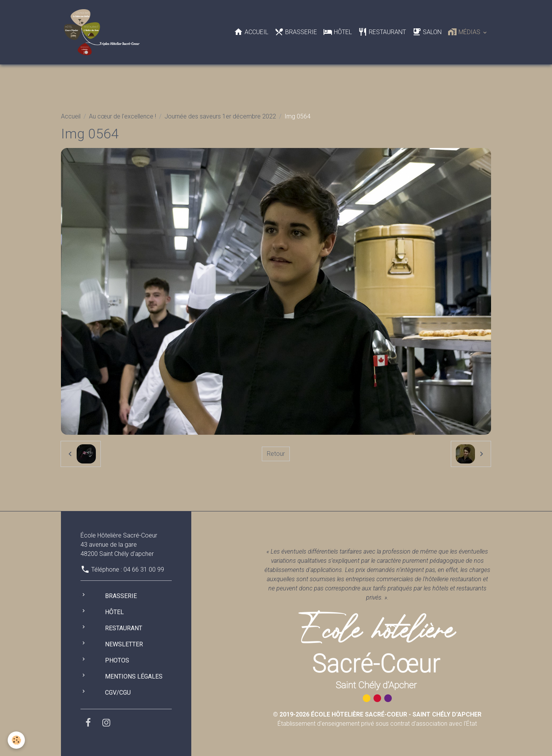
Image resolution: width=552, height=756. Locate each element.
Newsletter (124, 644)
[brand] (103, 32)
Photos (117, 660)
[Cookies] (16, 740)
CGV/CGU (118, 693)
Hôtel (338, 32)
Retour (276, 454)
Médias (465, 32)
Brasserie (296, 32)
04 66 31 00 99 (144, 569)
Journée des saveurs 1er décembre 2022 (220, 116)
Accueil (251, 32)
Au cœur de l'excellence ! (122, 116)
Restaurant (382, 32)
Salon (427, 32)
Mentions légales (134, 676)
